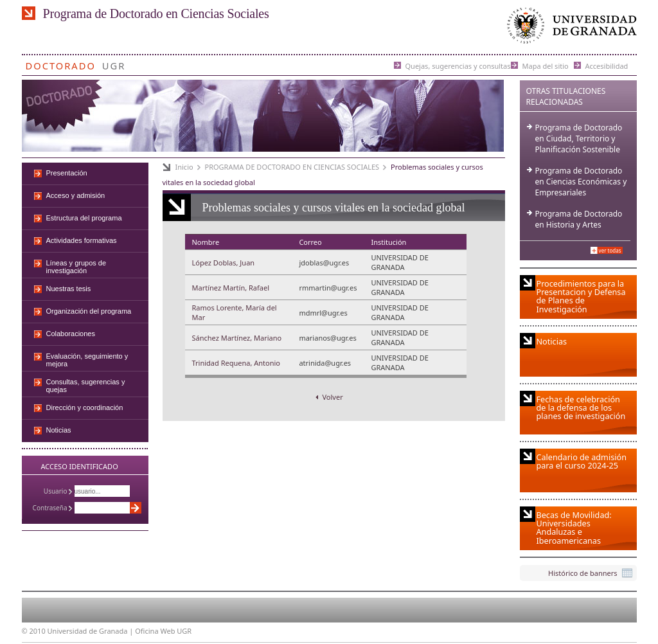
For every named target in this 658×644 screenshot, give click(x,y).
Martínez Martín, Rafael (231, 288)
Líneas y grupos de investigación (76, 267)
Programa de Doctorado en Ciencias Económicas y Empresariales (581, 182)
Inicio (184, 167)
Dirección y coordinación (85, 407)
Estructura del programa (84, 218)
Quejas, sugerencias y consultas (458, 65)
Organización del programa (89, 311)
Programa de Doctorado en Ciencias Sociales (156, 13)
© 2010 (34, 631)
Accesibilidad (607, 65)
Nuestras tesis (69, 289)
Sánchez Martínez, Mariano (237, 338)
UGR (114, 63)
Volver (329, 397)
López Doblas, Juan (224, 263)
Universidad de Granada (569, 29)
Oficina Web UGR (163, 631)
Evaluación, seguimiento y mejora (87, 360)
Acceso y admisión (76, 195)
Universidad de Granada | (92, 631)
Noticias (59, 430)
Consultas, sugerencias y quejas (86, 386)
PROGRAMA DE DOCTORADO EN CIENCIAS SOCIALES (292, 167)
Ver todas (610, 250)
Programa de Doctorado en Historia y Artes (579, 219)
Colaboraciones (71, 334)
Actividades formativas (82, 240)
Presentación (67, 173)
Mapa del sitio (546, 65)
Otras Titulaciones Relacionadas (566, 96)
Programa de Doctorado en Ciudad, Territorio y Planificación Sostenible (579, 139)
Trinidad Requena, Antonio (236, 363)
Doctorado (61, 63)
